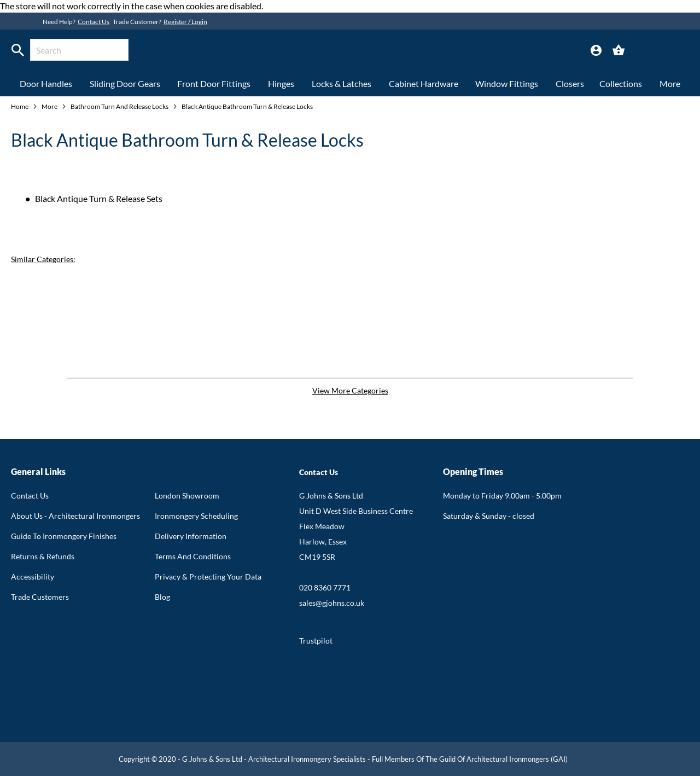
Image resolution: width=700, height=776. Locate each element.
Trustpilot (316, 641)
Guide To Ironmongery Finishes (64, 536)
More (50, 106)
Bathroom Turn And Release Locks (120, 106)
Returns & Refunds (43, 556)
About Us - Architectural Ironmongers (75, 516)
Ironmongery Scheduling (196, 516)
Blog (162, 597)
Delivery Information (191, 536)
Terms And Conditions (193, 556)
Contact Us (94, 22)
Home (20, 106)
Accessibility (33, 577)
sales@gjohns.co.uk (332, 603)
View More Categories (350, 390)
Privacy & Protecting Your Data (208, 577)
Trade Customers (40, 597)
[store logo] (324, 51)
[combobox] (79, 50)
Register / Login (185, 22)
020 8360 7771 (325, 587)
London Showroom (187, 496)
